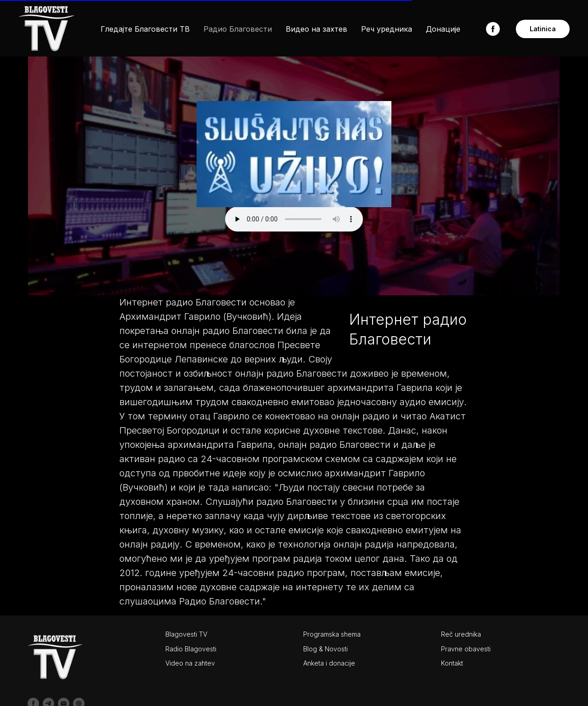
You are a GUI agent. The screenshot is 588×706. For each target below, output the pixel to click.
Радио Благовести (238, 29)
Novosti (336, 649)
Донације (443, 29)
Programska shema (332, 634)
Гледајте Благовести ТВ (145, 29)
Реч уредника (387, 29)
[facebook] (493, 29)
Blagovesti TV (186, 634)
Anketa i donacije (329, 663)
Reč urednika (461, 634)
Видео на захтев (317, 29)
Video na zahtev (190, 663)
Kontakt (452, 663)
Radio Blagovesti (191, 649)
